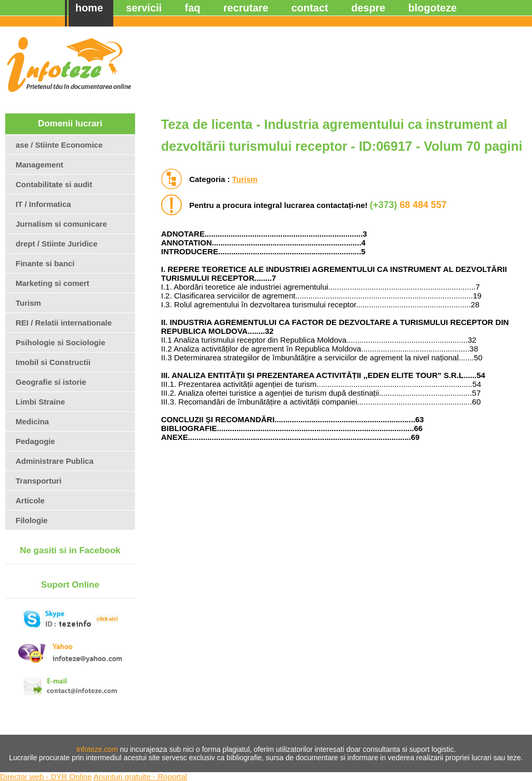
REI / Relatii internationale (64, 323)
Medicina (32, 421)
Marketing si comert (52, 283)
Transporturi (38, 481)
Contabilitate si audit (54, 184)
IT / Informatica (43, 204)
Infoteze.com (97, 749)
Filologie (32, 520)
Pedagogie (35, 441)
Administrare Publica (55, 461)
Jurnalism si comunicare (61, 224)
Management (39, 165)
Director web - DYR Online (46, 777)
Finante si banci (45, 263)
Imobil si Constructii (53, 362)
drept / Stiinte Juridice (57, 244)
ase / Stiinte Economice (59, 145)
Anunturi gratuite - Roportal (140, 777)
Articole (30, 500)
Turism (245, 179)
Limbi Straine (40, 402)
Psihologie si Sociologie (61, 342)
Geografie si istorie (51, 382)
